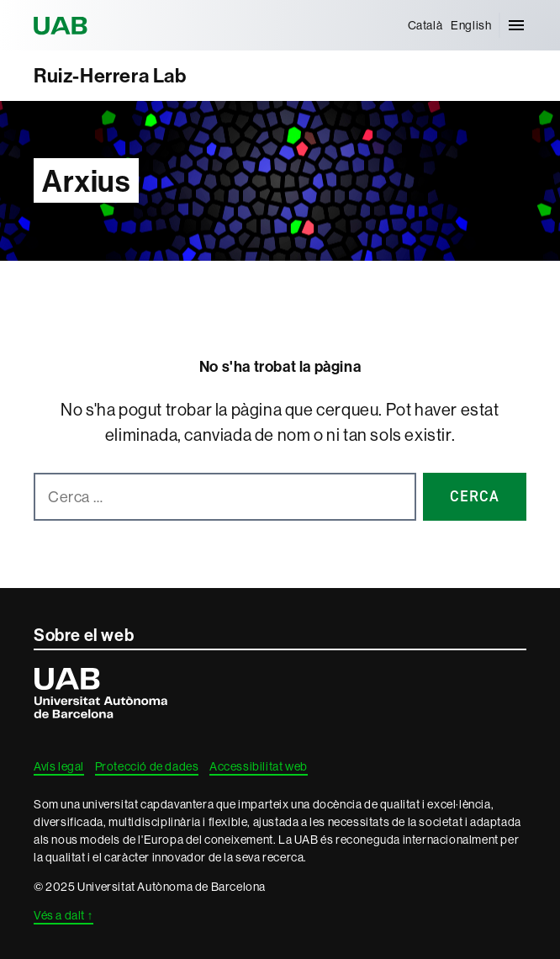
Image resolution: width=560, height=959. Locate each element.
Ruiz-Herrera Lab (110, 75)
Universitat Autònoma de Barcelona (63, 25)
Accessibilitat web (259, 766)
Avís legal (59, 766)
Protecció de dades (147, 766)
